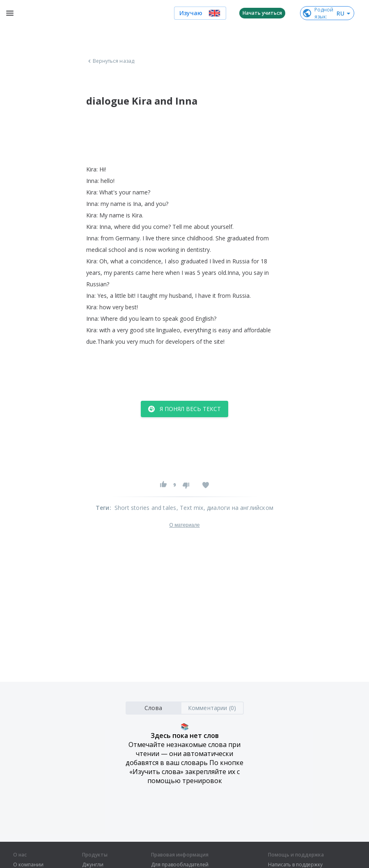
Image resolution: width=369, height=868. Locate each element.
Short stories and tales (146, 508)
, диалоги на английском (239, 508)
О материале (184, 525)
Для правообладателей (180, 865)
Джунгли (93, 865)
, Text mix (190, 508)
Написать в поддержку (295, 865)
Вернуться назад (110, 61)
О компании (28, 865)
